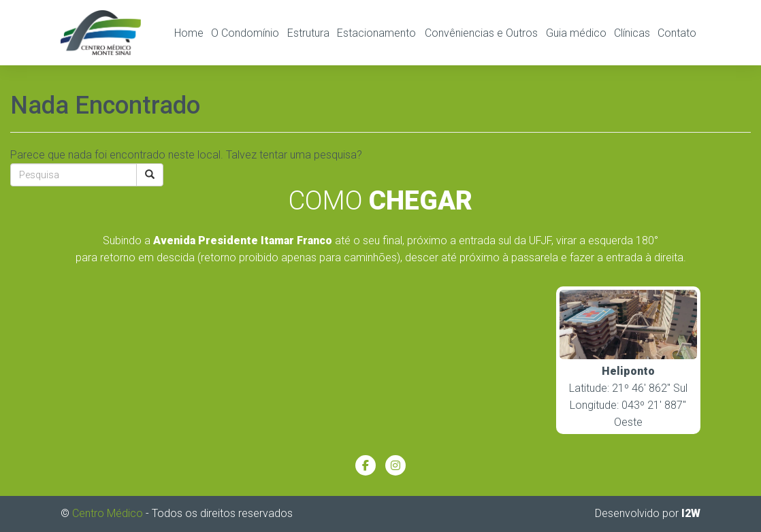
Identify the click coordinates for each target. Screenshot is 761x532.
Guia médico (576, 33)
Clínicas (632, 33)
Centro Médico (108, 513)
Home (189, 33)
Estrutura (308, 33)
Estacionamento (376, 33)
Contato (677, 33)
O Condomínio (245, 33)
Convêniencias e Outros (481, 33)
